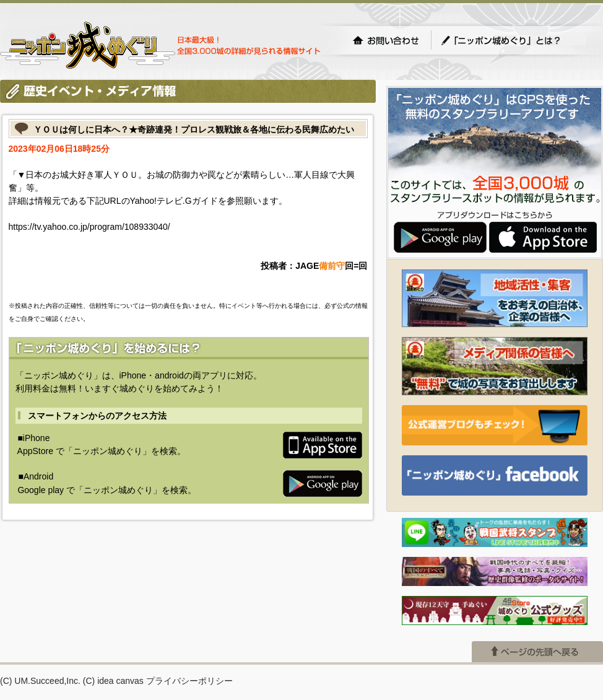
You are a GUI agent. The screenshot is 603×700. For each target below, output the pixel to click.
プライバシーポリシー (189, 681)
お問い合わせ (386, 40)
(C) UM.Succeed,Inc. (40, 681)
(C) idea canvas (113, 681)
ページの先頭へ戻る (537, 652)
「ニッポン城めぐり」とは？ (513, 40)
